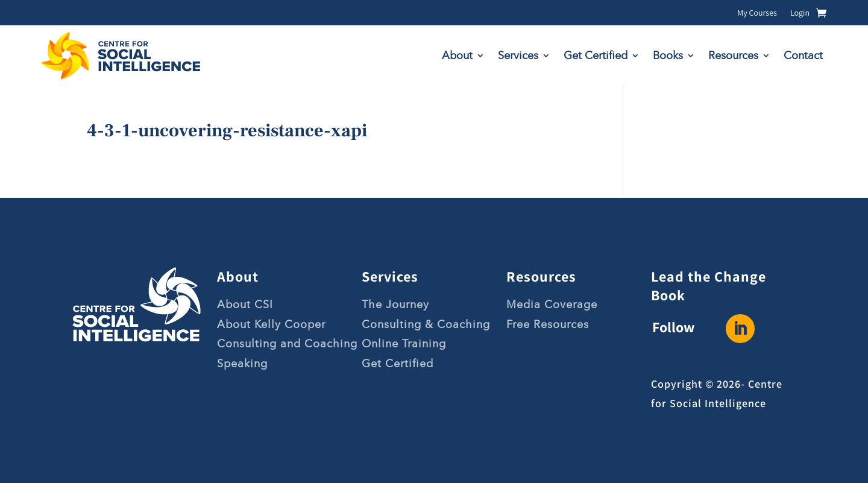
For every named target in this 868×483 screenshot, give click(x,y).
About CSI (245, 305)
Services (518, 55)
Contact (803, 55)
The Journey (395, 305)
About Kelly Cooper (271, 324)
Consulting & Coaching (426, 324)
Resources (733, 55)
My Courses (757, 13)
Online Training (404, 344)
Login (800, 13)
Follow (673, 327)
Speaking (242, 364)
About (457, 55)
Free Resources (548, 324)
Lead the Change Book (709, 286)
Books (668, 55)
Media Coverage (552, 305)
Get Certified (596, 55)
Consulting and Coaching (287, 344)
